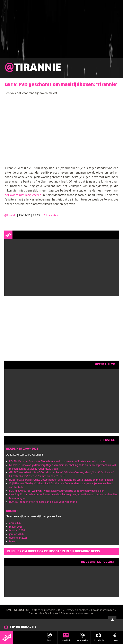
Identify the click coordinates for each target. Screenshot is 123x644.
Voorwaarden (86, 614)
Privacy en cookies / (78, 610)
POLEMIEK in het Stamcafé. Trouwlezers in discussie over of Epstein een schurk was (57, 461)
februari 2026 (17, 530)
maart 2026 (16, 527)
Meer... (13, 541)
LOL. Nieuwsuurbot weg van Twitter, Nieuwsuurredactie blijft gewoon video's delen (57, 491)
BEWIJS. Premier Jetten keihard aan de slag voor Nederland (43, 502)
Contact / (36, 610)
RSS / (62, 610)
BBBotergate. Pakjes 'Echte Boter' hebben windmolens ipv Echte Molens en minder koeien (61, 480)
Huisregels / (50, 610)
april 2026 (15, 523)
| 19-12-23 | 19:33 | (38, 216)
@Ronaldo (10, 216)
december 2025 (18, 538)
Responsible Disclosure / (45, 614)
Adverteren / (69, 614)
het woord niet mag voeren (23, 195)
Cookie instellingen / (104, 610)
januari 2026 (16, 534)
